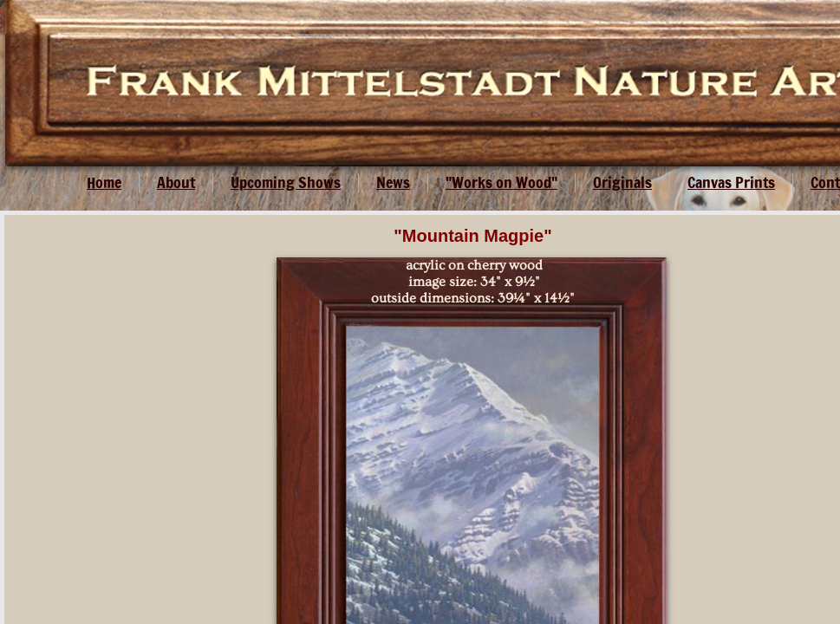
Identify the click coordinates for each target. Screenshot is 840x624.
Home (104, 182)
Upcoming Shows (286, 182)
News (393, 182)
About (176, 182)
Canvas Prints (731, 182)
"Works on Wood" (501, 182)
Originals (622, 182)
